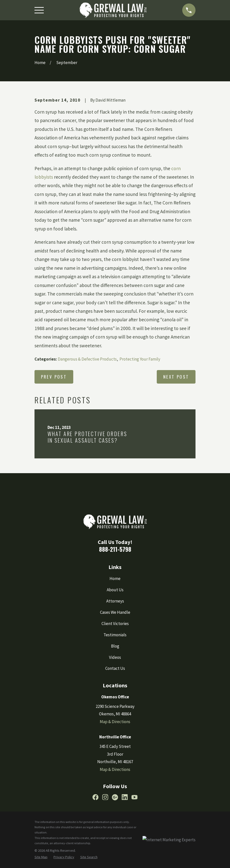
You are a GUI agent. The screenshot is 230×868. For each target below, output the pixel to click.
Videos (115, 657)
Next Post (176, 377)
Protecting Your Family (140, 359)
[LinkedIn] (125, 797)
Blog (115, 646)
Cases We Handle (115, 612)
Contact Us (115, 668)
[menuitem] (41, 857)
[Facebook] (95, 797)
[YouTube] (134, 797)
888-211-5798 (115, 549)
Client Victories (115, 624)
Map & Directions (115, 722)
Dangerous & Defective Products (87, 359)
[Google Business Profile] (115, 797)
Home (115, 578)
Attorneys (115, 601)
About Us (115, 590)
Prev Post (54, 377)
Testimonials (115, 635)
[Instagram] (105, 797)
